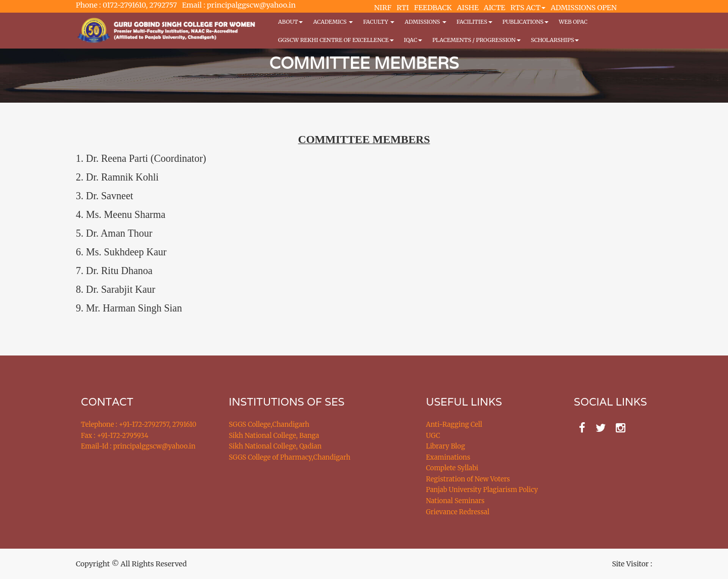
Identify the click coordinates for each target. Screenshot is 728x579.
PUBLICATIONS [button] (526, 22)
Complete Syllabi (452, 468)
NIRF (383, 8)
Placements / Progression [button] (476, 40)
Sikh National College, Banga (274, 436)
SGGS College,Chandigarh (269, 425)
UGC (433, 436)
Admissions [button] (425, 22)
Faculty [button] (379, 22)
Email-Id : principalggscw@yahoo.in (138, 446)
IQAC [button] (413, 40)
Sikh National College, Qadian (276, 446)
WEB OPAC (573, 22)
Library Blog (446, 446)
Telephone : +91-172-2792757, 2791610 (139, 425)
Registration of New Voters (468, 479)
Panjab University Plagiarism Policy (482, 490)
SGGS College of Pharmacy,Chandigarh (290, 457)
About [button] (290, 22)
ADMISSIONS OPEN (584, 8)
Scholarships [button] (555, 40)
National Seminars (456, 501)
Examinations (448, 457)
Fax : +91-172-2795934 (115, 436)
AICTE (495, 8)
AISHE (468, 8)
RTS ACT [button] (528, 8)
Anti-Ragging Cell (454, 425)
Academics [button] (333, 22)
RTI (402, 8)
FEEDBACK (433, 8)
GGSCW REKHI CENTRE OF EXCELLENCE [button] (336, 40)
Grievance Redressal (458, 512)
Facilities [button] (474, 22)
